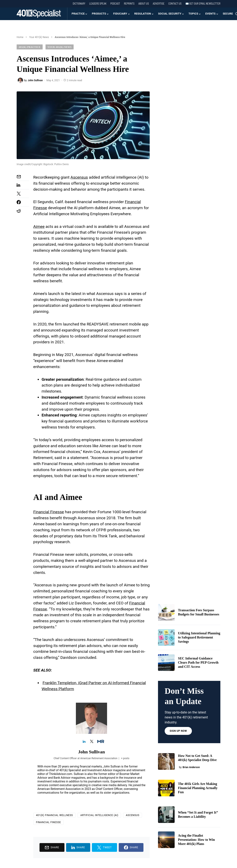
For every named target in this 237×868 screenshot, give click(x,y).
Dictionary (79, 4)
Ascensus (133, 815)
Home (20, 37)
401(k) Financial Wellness (54, 815)
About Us (144, 4)
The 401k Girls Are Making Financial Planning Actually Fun (198, 788)
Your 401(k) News (39, 37)
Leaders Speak (98, 4)
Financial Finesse (49, 512)
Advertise (159, 4)
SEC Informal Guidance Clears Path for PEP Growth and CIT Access (198, 662)
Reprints (129, 4)
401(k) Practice (30, 47)
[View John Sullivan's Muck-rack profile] (99, 742)
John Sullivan (91, 752)
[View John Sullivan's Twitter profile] (91, 742)
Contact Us (175, 4)
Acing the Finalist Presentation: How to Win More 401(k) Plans (196, 840)
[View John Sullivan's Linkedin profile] (84, 742)
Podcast (115, 4)
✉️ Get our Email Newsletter (203, 4)
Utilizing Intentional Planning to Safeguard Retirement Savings (199, 637)
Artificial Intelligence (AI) (99, 815)
